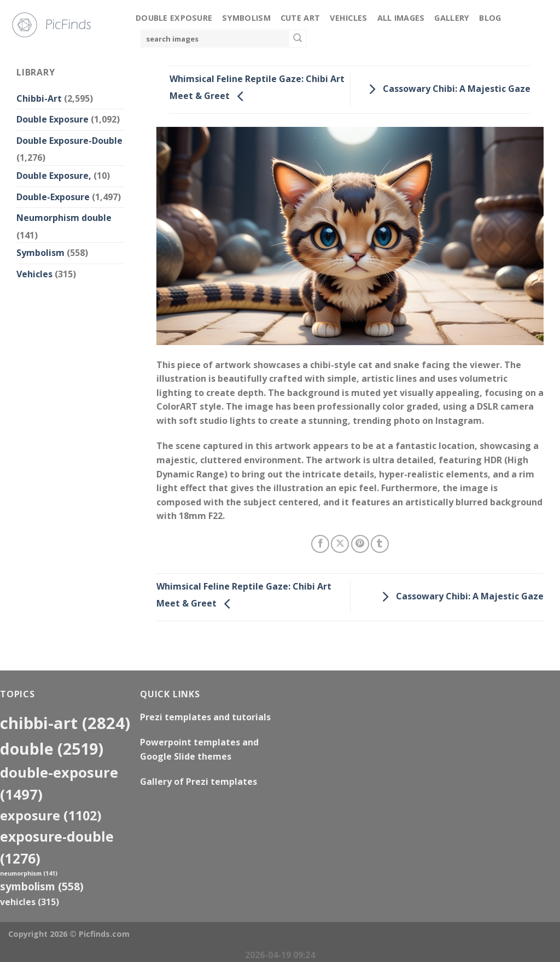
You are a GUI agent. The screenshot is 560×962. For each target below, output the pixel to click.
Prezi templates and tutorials (205, 717)
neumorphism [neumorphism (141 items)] (29, 873)
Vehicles (348, 18)
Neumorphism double (64, 218)
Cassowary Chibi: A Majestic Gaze (447, 89)
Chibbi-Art (39, 98)
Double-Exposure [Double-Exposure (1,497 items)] (59, 783)
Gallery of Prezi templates (199, 782)
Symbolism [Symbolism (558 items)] (42, 886)
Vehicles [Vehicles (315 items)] (30, 902)
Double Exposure (174, 18)
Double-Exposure (53, 197)
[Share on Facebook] (320, 544)
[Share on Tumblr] (380, 544)
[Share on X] (340, 544)
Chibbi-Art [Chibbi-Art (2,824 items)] (65, 723)
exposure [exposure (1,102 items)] (51, 815)
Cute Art (300, 18)
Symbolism (246, 18)
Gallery (452, 18)
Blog (490, 18)
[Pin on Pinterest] (360, 544)
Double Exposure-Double (69, 141)
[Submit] (297, 39)
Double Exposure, (54, 176)
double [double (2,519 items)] (52, 748)
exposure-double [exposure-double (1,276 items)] (57, 847)
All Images (401, 18)
